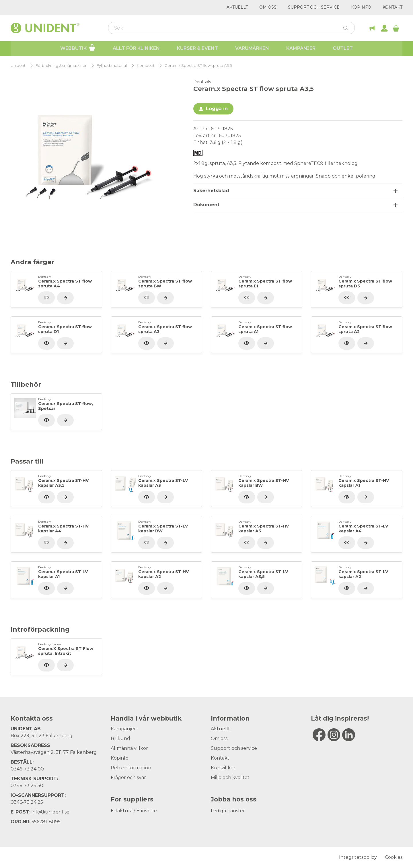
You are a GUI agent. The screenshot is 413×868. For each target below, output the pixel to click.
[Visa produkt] (65, 298)
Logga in (217, 109)
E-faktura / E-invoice (134, 811)
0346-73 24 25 (27, 802)
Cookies (394, 857)
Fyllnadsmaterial (112, 66)
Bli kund (120, 738)
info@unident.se (50, 812)
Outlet (343, 49)
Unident (18, 66)
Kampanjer (301, 49)
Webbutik (78, 48)
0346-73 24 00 (27, 769)
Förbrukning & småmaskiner (61, 66)
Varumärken (252, 49)
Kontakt (392, 7)
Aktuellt (237, 7)
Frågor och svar (128, 777)
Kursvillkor (223, 768)
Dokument (206, 205)
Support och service (314, 7)
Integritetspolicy (358, 857)
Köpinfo (361, 7)
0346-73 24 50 (27, 786)
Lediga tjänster (228, 811)
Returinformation (131, 768)
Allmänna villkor (129, 748)
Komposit (146, 66)
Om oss (268, 7)
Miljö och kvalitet (230, 777)
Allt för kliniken (136, 49)
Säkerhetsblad (211, 191)
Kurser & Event (197, 49)
